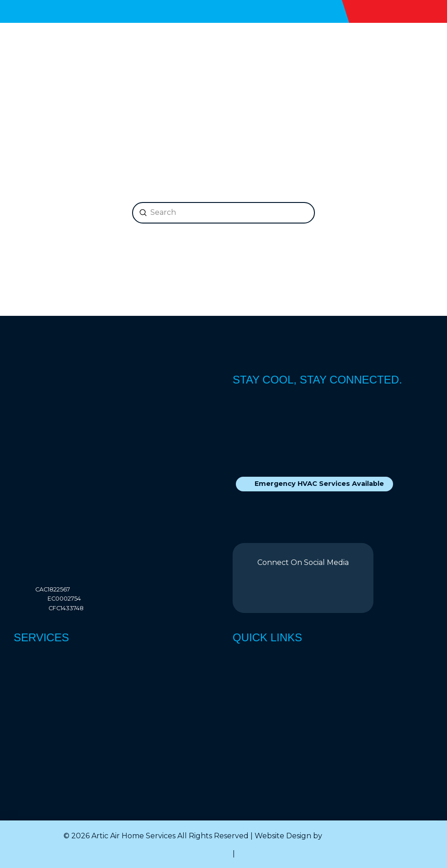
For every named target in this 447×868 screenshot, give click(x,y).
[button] (427, 53)
